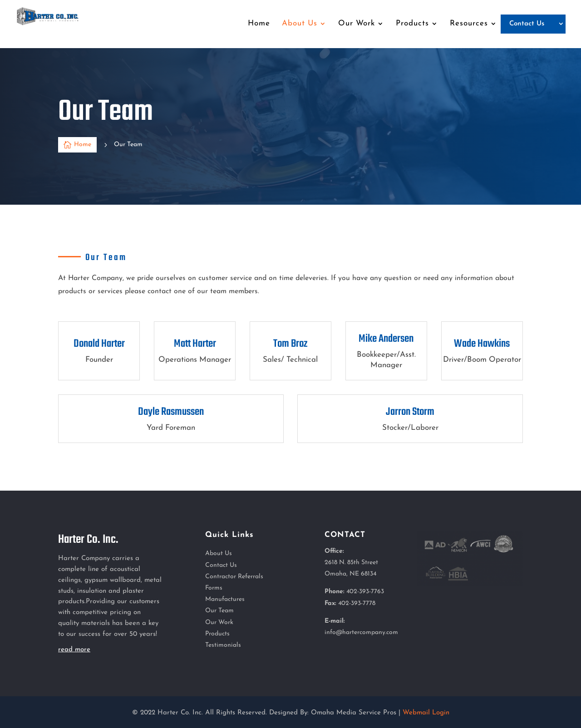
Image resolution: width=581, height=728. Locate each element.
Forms (214, 588)
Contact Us (221, 565)
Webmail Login (426, 713)
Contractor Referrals (234, 577)
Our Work (219, 622)
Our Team (219, 611)
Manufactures (225, 599)
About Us (219, 553)
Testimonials (223, 645)
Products (217, 634)
